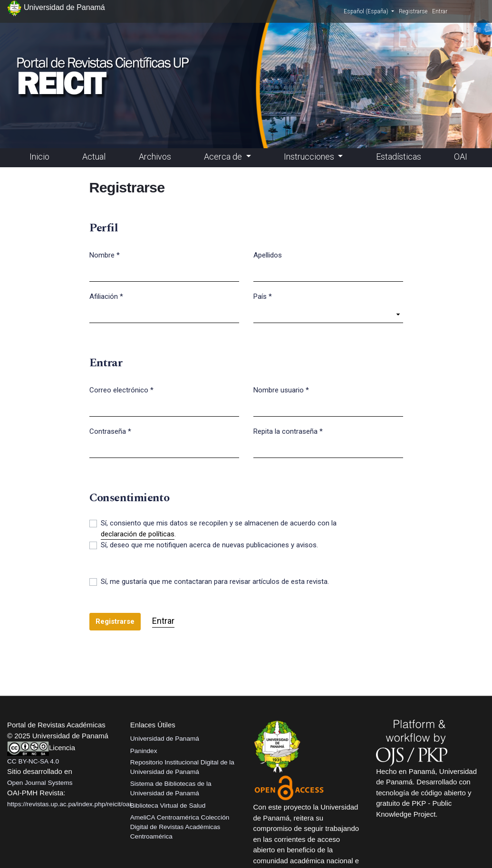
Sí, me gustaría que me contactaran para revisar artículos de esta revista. (215, 582)
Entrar (440, 11)
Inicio (39, 157)
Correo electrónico (121, 390)
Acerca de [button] (224, 157)
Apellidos (268, 255)
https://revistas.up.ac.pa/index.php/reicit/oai (69, 804)
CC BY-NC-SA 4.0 (33, 761)
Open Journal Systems (40, 783)
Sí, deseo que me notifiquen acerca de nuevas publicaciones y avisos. (209, 545)
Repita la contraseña (288, 431)
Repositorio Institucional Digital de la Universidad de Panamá (182, 767)
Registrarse (413, 11)
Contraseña (110, 431)
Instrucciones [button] (310, 157)
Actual (94, 157)
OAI (461, 157)
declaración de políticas (138, 534)
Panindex (144, 751)
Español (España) (369, 11)
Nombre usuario (281, 390)
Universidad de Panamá (165, 739)
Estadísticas (399, 157)
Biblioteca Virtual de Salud (168, 806)
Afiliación (106, 296)
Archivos (155, 157)
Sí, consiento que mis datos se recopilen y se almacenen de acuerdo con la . (219, 529)
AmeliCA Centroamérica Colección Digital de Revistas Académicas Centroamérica (180, 827)
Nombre (105, 255)
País (263, 296)
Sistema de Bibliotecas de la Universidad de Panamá (171, 788)
